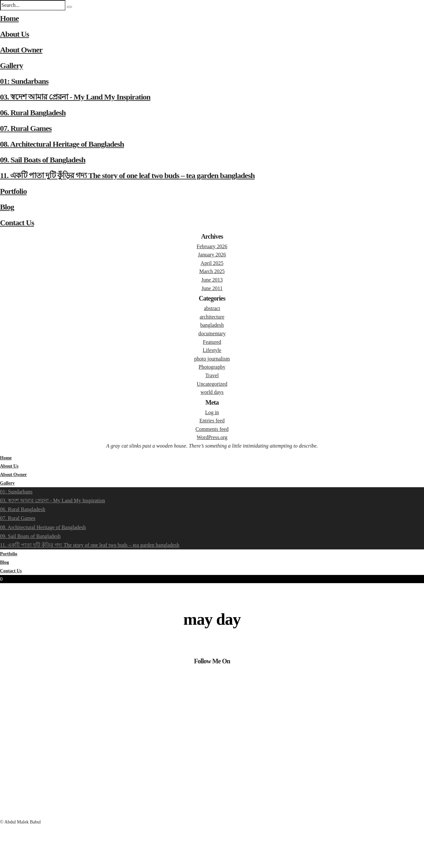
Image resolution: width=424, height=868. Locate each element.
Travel (212, 375)
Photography (212, 367)
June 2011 (212, 288)
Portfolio (13, 191)
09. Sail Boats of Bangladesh (43, 160)
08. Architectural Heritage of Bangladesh (62, 144)
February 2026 (212, 246)
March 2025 (212, 271)
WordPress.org (212, 437)
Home (9, 18)
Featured (212, 342)
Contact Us (17, 223)
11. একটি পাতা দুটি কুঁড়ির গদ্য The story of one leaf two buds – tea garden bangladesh (127, 175)
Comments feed (212, 429)
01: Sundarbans (24, 81)
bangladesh (212, 325)
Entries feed (212, 421)
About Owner (21, 50)
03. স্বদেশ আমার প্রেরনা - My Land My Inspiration (75, 97)
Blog (7, 207)
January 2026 (212, 255)
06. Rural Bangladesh (33, 113)
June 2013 (212, 280)
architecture (212, 317)
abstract (212, 308)
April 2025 (212, 263)
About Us (15, 34)
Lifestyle (212, 350)
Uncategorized (212, 384)
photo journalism (212, 359)
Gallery (11, 65)
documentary (212, 333)
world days (212, 392)
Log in (212, 412)
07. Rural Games (26, 128)
